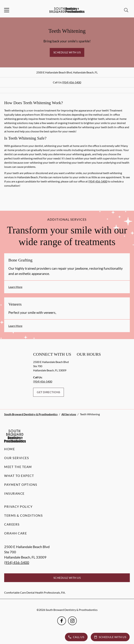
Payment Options (21, 485)
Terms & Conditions (23, 515)
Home (10, 449)
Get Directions (49, 392)
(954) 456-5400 (72, 82)
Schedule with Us (67, 52)
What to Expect (19, 476)
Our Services (17, 458)
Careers (12, 524)
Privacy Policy (18, 507)
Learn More (15, 287)
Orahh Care (16, 533)
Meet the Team (18, 467)
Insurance (14, 493)
